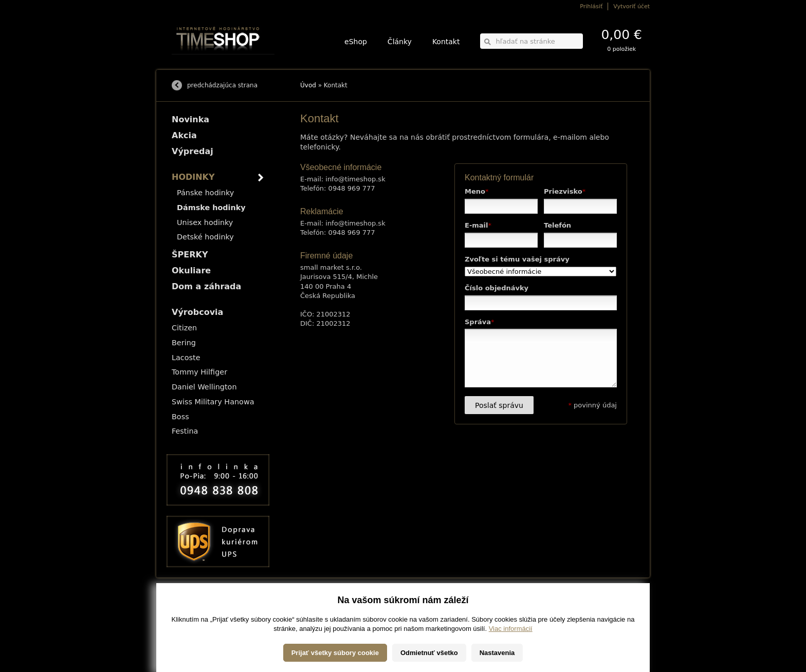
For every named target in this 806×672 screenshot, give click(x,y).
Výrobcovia (197, 312)
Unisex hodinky (205, 222)
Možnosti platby (189, 612)
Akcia (184, 135)
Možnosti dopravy (192, 605)
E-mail (478, 225)
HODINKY (193, 177)
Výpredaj (193, 151)
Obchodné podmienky (197, 619)
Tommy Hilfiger (199, 372)
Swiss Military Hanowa (213, 402)
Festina (185, 431)
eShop (356, 42)
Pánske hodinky (205, 193)
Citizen (184, 328)
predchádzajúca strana (222, 85)
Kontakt (446, 42)
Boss (180, 417)
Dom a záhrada (206, 286)
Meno (477, 191)
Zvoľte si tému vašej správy (517, 259)
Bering (184, 343)
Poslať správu (499, 405)
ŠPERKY (190, 255)
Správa (480, 322)
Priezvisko (565, 191)
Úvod (308, 85)
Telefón (557, 225)
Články (400, 42)
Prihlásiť (591, 6)
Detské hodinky (205, 237)
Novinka (190, 119)
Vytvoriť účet (631, 6)
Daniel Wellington (204, 387)
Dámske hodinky (211, 208)
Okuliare (191, 270)
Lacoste (186, 358)
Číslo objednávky (497, 288)
